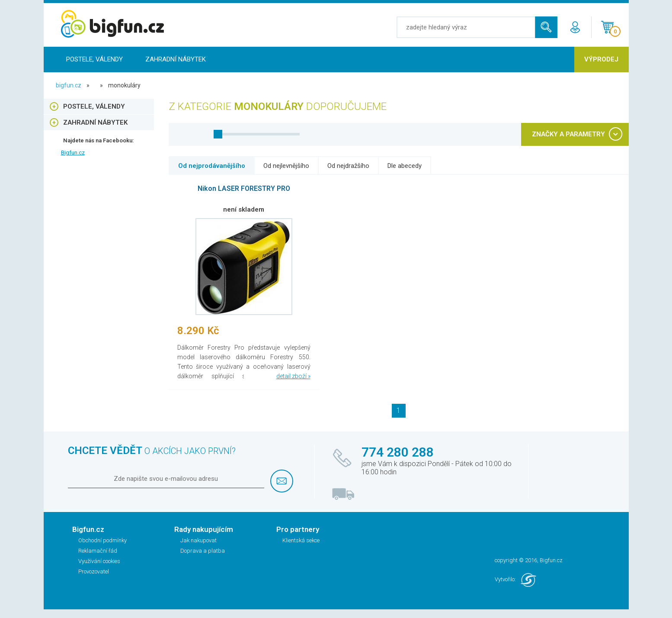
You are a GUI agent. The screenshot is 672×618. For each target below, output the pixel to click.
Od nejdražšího (348, 166)
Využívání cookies (99, 561)
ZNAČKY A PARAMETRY (568, 134)
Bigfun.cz (73, 153)
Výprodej (601, 59)
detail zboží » (293, 376)
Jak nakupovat (198, 540)
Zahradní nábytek (176, 59)
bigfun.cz (69, 85)
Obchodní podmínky (102, 540)
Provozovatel (94, 571)
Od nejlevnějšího (286, 166)
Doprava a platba (203, 551)
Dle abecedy (405, 166)
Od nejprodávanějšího (212, 166)
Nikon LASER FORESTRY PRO (244, 188)
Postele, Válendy (94, 59)
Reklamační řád (98, 551)
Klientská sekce (301, 540)
